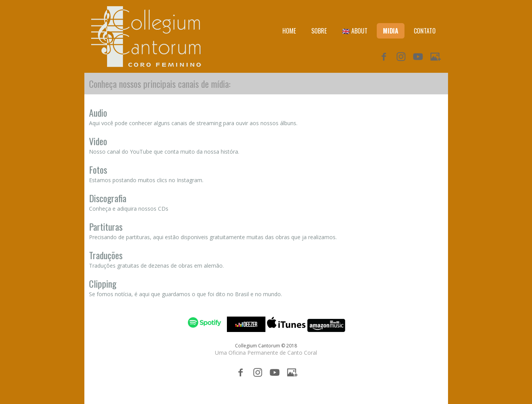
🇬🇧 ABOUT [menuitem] (355, 31)
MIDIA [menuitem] (391, 31)
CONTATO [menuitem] (425, 31)
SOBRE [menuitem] (319, 31)
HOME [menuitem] (289, 31)
